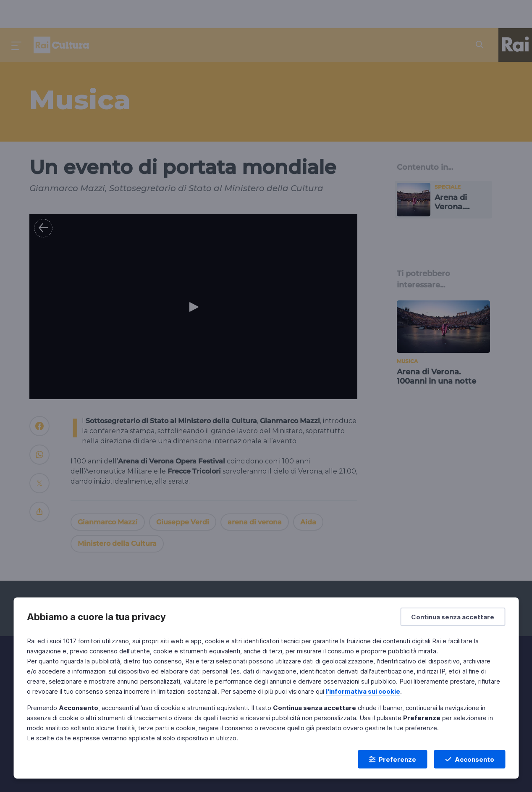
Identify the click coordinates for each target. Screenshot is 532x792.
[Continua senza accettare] (453, 617)
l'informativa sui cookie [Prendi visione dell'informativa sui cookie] (363, 691)
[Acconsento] (469, 759)
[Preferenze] (392, 759)
